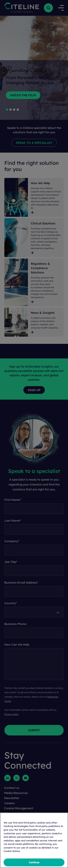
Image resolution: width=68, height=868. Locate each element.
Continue (34, 862)
